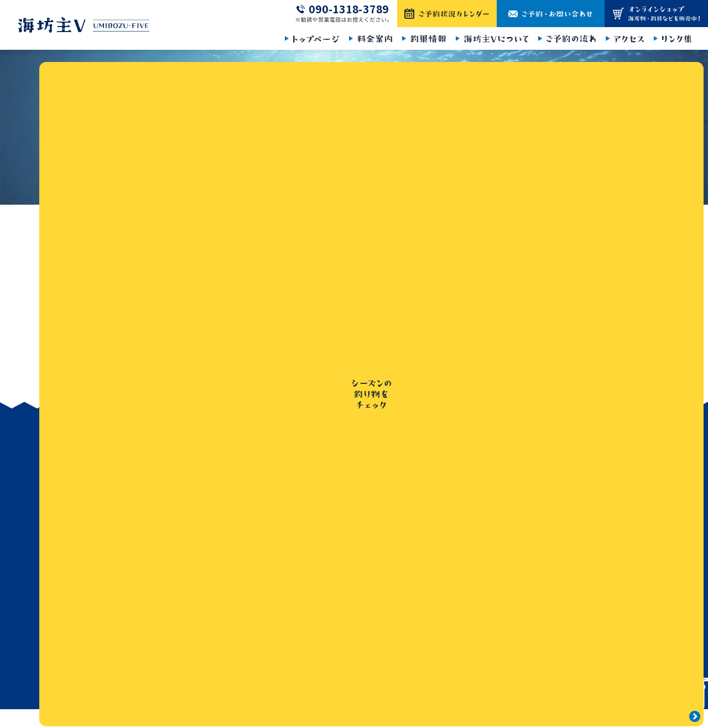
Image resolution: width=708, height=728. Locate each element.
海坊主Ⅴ (351, 712)
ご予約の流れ (465, 549)
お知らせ (561, 449)
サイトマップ (569, 524)
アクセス (457, 574)
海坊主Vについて (471, 524)
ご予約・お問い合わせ (584, 474)
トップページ (109, 218)
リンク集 (457, 599)
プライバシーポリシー (584, 499)
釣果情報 (457, 499)
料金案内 (457, 474)
